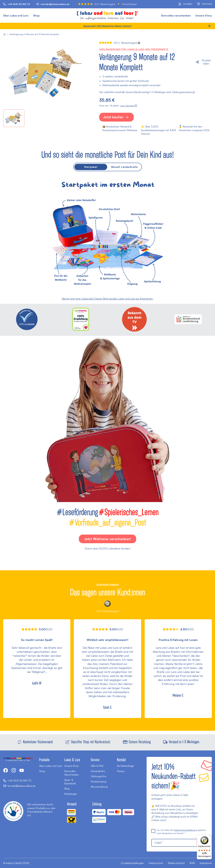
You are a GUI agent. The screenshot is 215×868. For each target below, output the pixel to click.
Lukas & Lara (72, 760)
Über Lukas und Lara (16, 16)
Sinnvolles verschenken (176, 16)
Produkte (44, 760)
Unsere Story (204, 16)
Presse (121, 771)
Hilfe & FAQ (97, 766)
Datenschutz (156, 863)
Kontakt (121, 760)
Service (95, 760)
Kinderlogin (71, 794)
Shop (36, 16)
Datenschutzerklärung (185, 830)
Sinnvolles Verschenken (72, 773)
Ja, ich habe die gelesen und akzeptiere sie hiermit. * (179, 831)
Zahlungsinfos (99, 776)
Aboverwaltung (99, 787)
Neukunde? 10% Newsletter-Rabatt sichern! (107, 26)
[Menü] (210, 836)
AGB (192, 863)
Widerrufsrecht (176, 863)
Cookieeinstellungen (132, 863)
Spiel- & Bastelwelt (70, 782)
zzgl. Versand (129, 106)
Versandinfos (98, 771)
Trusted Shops (127, 4)
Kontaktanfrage (125, 766)
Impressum (206, 863)
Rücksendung (98, 782)
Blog (67, 789)
